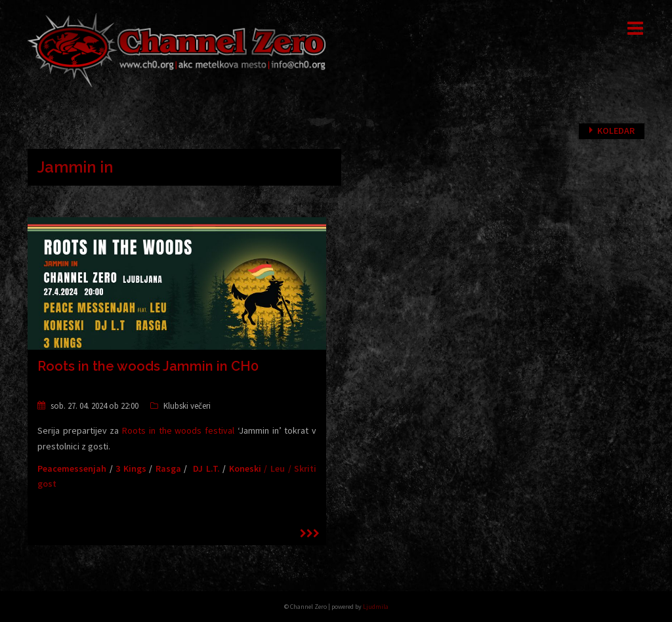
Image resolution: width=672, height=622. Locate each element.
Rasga (168, 468)
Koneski (245, 468)
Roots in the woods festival (178, 430)
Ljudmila (376, 607)
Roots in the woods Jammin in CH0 (148, 366)
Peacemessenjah (72, 468)
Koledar (616, 131)
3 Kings (131, 468)
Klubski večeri (187, 406)
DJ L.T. (206, 468)
